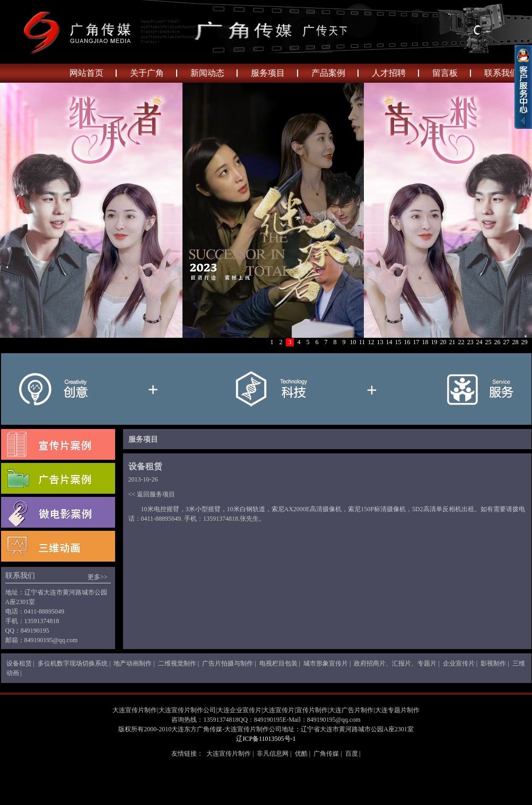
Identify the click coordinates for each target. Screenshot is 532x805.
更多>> (98, 577)
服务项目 (268, 73)
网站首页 (86, 73)
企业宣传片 (459, 663)
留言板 (445, 73)
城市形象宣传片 (326, 663)
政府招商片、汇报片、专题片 (395, 663)
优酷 (301, 754)
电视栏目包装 (278, 663)
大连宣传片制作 (229, 754)
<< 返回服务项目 (152, 494)
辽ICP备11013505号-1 (266, 739)
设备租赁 (19, 663)
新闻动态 (207, 73)
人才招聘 (389, 73)
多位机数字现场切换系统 (73, 663)
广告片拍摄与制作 (228, 663)
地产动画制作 (133, 663)
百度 (352, 754)
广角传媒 (326, 754)
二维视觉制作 (177, 663)
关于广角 (147, 73)
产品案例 (328, 73)
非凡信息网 (273, 754)
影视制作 (493, 663)
